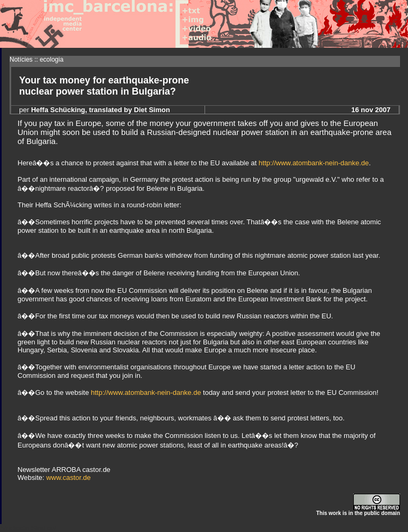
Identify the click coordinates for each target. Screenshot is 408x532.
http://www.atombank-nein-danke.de (314, 163)
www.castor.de (69, 478)
